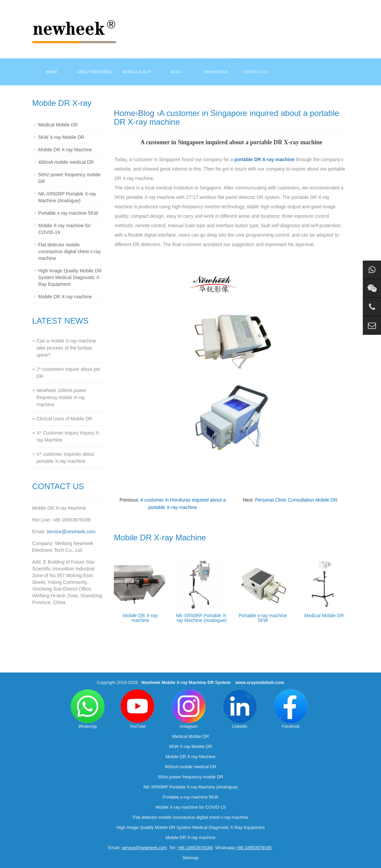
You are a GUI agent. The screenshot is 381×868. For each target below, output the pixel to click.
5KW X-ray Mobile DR (61, 137)
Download (216, 72)
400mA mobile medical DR (66, 162)
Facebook (291, 709)
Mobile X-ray (137, 72)
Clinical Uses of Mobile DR (65, 419)
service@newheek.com (71, 532)
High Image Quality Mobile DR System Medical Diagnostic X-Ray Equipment (70, 277)
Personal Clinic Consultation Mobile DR (296, 500)
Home (51, 72)
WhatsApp (88, 709)
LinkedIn (240, 709)
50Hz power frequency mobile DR (190, 777)
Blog (146, 113)
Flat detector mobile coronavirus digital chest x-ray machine (70, 251)
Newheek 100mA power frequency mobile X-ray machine (62, 397)
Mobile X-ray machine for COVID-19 (190, 807)
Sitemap (191, 858)
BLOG (176, 72)
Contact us (255, 72)
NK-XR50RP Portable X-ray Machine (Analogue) (201, 618)
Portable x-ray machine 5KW (263, 618)
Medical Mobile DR (324, 616)
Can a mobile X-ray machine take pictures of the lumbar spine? (67, 348)
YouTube (137, 709)
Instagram (189, 709)
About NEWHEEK (94, 72)
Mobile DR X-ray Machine (65, 150)
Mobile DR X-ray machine (140, 618)
